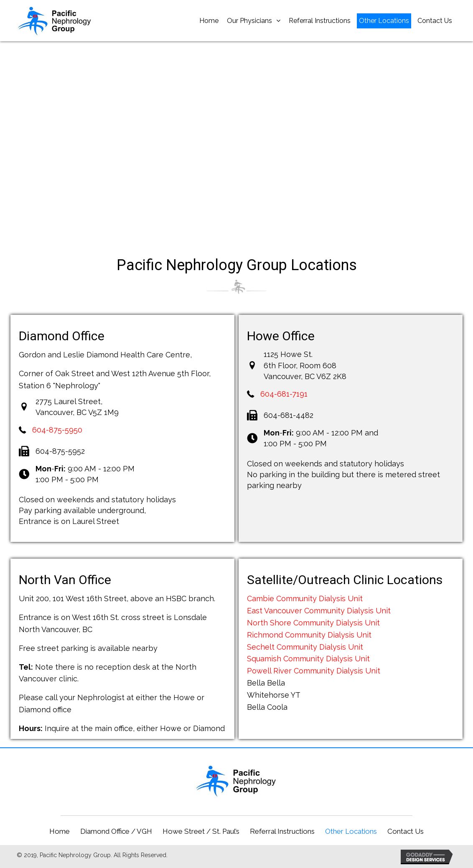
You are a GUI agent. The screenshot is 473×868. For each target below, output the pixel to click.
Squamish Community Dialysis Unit (308, 659)
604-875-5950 (57, 430)
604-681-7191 (284, 394)
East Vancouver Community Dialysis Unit (319, 611)
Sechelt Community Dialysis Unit (305, 647)
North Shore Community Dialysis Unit (313, 623)
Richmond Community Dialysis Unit (309, 635)
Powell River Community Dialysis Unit (314, 671)
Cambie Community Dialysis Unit (305, 598)
